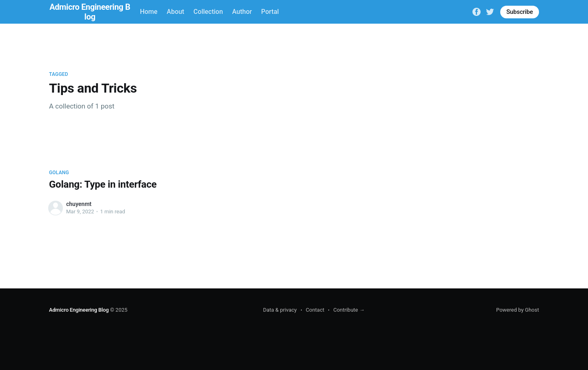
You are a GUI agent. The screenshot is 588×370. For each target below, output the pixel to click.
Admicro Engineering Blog (79, 310)
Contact (315, 310)
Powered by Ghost (518, 310)
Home (149, 12)
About (175, 12)
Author (242, 12)
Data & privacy (280, 310)
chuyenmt (79, 204)
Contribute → (349, 310)
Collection (208, 12)
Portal (270, 12)
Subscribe (520, 12)
